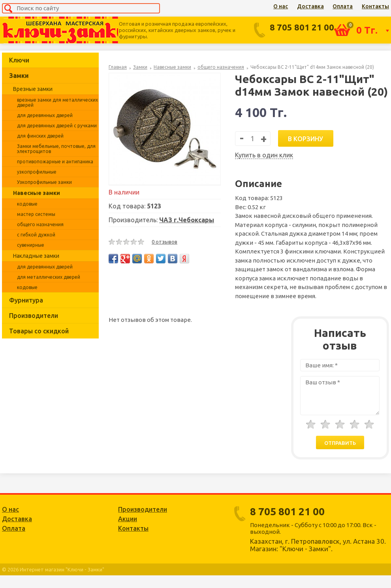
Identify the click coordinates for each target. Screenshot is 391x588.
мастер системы (36, 214)
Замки (19, 76)
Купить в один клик (264, 155)
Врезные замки (33, 89)
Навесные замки (37, 193)
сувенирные (31, 245)
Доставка (310, 6)
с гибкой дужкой (36, 235)
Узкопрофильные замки (44, 182)
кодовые (27, 204)
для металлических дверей (49, 277)
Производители (34, 316)
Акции (128, 519)
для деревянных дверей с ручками (57, 126)
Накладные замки (36, 256)
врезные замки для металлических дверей (57, 102)
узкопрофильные (37, 172)
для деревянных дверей (45, 115)
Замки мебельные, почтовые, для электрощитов (56, 149)
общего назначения (40, 224)
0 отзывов (164, 242)
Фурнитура (26, 300)
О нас (281, 6)
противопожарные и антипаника (55, 162)
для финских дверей (40, 136)
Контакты (375, 6)
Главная (118, 67)
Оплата (343, 6)
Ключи (19, 60)
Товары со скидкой (39, 331)
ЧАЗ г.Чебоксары (187, 220)
